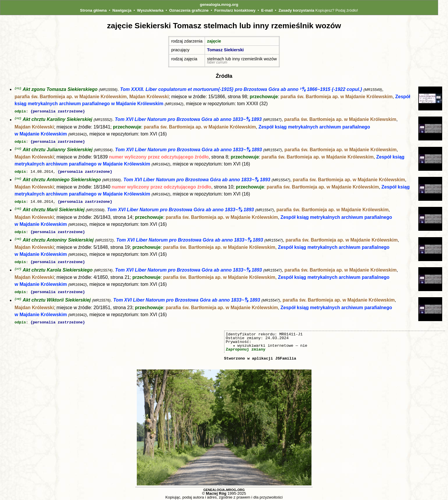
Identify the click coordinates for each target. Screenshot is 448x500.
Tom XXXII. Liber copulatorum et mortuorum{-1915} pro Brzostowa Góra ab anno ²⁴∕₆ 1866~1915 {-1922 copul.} (241, 90)
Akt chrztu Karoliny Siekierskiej (57, 120)
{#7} (18, 267)
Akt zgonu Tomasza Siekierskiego (60, 90)
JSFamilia (286, 356)
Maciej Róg (216, 491)
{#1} (18, 88)
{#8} (18, 297)
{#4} (18, 178)
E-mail (267, 10)
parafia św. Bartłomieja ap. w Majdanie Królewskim (71, 97)
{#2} (18, 118)
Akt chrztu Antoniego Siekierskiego (62, 179)
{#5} (18, 208)
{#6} (18, 238)
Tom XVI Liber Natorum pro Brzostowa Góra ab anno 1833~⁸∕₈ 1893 (188, 120)
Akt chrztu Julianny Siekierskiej (58, 149)
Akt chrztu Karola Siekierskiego (58, 269)
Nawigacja (122, 10)
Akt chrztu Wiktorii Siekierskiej (57, 299)
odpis (20, 111)
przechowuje (264, 97)
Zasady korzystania (296, 10)
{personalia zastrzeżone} (58, 111)
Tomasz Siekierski (225, 50)
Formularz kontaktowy (235, 10)
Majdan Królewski (149, 97)
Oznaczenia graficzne (189, 10)
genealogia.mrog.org (219, 5)
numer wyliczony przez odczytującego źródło (159, 157)
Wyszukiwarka (150, 10)
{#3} (18, 148)
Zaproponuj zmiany (246, 347)
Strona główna (93, 10)
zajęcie (214, 41)
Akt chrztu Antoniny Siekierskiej (58, 239)
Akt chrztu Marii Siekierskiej (54, 209)
